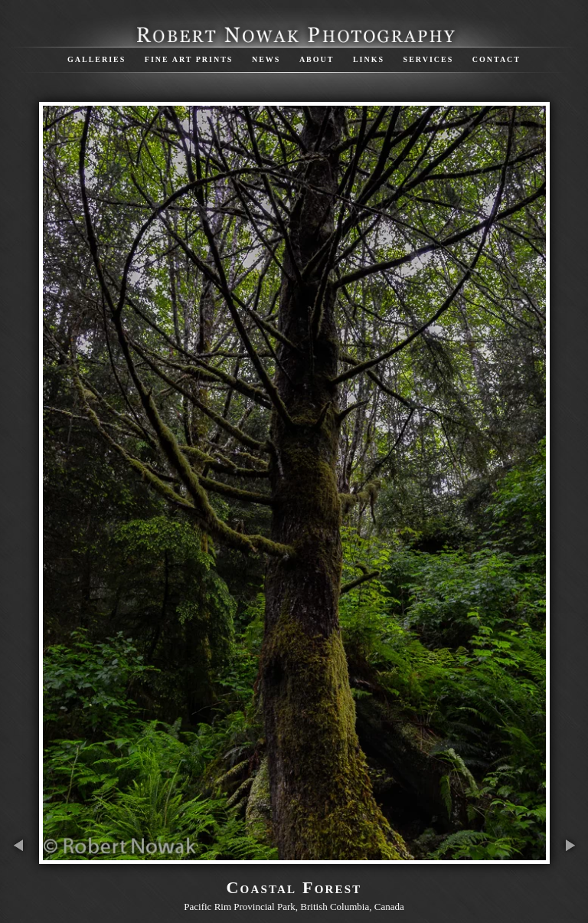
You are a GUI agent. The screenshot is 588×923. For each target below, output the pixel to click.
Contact (497, 59)
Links (369, 59)
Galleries (96, 59)
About (317, 59)
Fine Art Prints (189, 59)
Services (429, 59)
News (266, 59)
